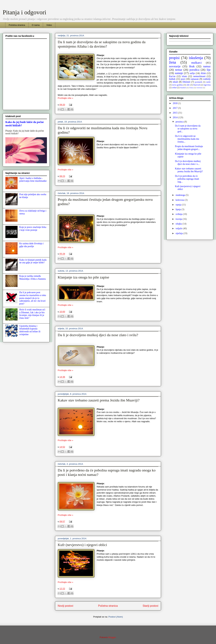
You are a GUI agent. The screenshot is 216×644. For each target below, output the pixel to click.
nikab (175, 82)
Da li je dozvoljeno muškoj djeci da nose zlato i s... (188, 163)
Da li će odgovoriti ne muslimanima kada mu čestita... (187, 139)
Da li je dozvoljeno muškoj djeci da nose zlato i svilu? (98, 335)
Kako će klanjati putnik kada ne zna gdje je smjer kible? (33, 261)
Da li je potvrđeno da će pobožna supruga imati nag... (187, 179)
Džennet (187, 82)
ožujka (179, 224)
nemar (179, 70)
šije (209, 70)
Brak (192, 66)
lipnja (178, 209)
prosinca (180, 122)
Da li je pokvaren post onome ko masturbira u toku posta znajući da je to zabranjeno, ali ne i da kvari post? (33, 298)
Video (49, 25)
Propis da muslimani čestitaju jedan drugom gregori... (189, 148)
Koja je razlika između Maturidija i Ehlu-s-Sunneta (33, 277)
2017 (175, 108)
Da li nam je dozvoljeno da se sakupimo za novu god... (188, 129)
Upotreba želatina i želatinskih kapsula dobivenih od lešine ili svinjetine (30, 330)
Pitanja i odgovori (24, 12)
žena (173, 62)
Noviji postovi (65, 606)
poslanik (199, 82)
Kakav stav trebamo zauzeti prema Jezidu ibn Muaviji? (99, 400)
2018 (175, 103)
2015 (175, 113)
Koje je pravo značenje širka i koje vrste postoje (33, 229)
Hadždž (183, 88)
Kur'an (172, 76)
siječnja (179, 233)
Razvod (197, 85)
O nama (36, 25)
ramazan (195, 79)
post (183, 79)
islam (184, 76)
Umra (191, 88)
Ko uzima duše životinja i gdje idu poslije (32, 245)
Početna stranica (17, 25)
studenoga (181, 195)
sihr (188, 85)
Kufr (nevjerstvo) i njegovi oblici (82, 545)
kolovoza (180, 200)
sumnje (179, 73)
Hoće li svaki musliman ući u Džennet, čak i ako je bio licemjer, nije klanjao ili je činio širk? (32, 314)
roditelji (207, 79)
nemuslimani (199, 76)
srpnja (179, 205)
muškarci (196, 63)
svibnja (179, 214)
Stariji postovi (150, 606)
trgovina (207, 85)
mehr (208, 82)
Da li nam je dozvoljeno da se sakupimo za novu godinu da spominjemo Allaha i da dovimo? (102, 44)
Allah (203, 73)
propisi (174, 58)
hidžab (172, 79)
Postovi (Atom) (116, 617)
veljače (179, 228)
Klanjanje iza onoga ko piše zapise (83, 277)
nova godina (177, 85)
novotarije (175, 66)
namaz (207, 66)
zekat (174, 88)
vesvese (199, 88)
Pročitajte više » (65, 98)
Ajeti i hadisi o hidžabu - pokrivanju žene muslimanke (33, 180)
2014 (175, 117)
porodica (194, 70)
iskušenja (196, 58)
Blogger (112, 637)
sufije (192, 73)
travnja (179, 219)
